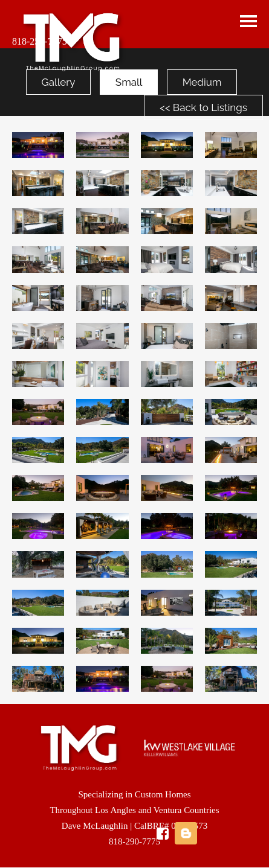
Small (129, 82)
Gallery (59, 82)
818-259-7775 (40, 41)
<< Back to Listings (203, 107)
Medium (202, 82)
